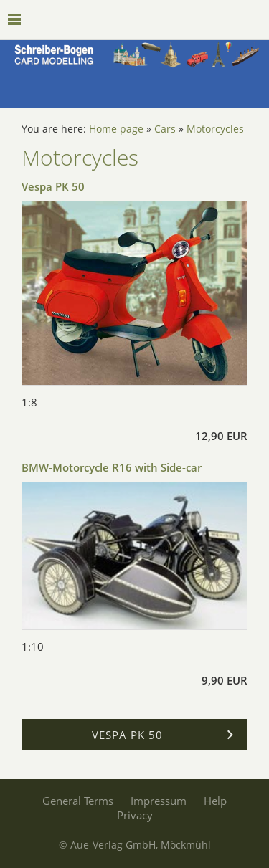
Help (215, 801)
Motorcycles (215, 129)
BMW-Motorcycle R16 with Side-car (112, 467)
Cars (165, 129)
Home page (116, 129)
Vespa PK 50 (53, 186)
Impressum (159, 801)
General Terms (78, 801)
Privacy (135, 815)
